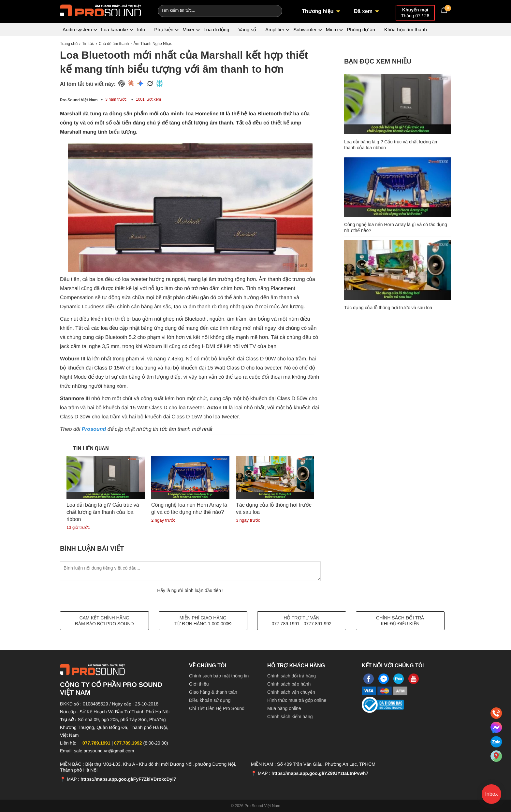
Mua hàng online (284, 708)
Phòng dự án (361, 29)
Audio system (77, 29)
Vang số (247, 29)
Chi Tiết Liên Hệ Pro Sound (217, 708)
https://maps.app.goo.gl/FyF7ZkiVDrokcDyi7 (128, 779)
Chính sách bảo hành (289, 684)
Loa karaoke (115, 29)
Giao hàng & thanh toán (213, 692)
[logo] (101, 10)
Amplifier (275, 29)
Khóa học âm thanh (406, 29)
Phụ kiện (164, 29)
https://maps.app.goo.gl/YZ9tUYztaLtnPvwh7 (320, 773)
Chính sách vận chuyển (291, 692)
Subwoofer (305, 29)
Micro (332, 29)
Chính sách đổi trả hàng (292, 676)
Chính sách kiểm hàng (290, 717)
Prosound (95, 429)
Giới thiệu (199, 684)
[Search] (273, 10)
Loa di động (216, 29)
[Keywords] (208, 10)
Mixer (189, 29)
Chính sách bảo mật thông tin (219, 676)
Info (141, 29)
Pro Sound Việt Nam (79, 100)
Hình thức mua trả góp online (297, 700)
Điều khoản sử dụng (210, 700)
